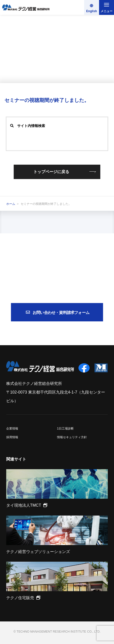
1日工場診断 (65, 429)
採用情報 (12, 437)
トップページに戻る (51, 172)
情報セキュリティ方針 (72, 437)
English (91, 11)
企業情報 (12, 429)
